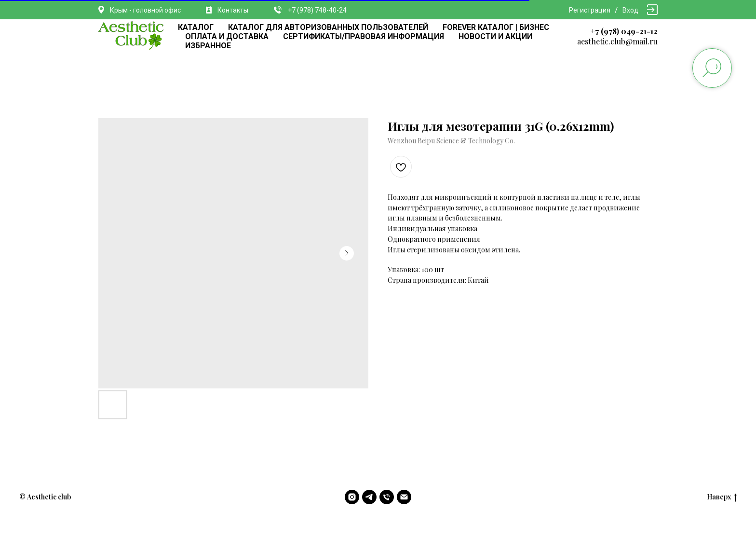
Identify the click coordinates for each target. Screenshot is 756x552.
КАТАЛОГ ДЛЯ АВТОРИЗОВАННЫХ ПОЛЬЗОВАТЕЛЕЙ (328, 27)
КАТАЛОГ (196, 27)
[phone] (387, 497)
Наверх (722, 497)
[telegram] (369, 497)
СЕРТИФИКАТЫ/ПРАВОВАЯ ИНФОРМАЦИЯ (364, 36)
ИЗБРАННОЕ (208, 46)
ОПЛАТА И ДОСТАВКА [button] (227, 36)
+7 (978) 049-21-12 (624, 31)
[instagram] (352, 497)
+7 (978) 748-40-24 (317, 10)
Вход (630, 10)
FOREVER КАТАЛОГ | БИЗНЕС (496, 27)
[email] (404, 497)
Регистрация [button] (590, 10)
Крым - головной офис (145, 10)
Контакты (233, 10)
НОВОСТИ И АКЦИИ (495, 36)
